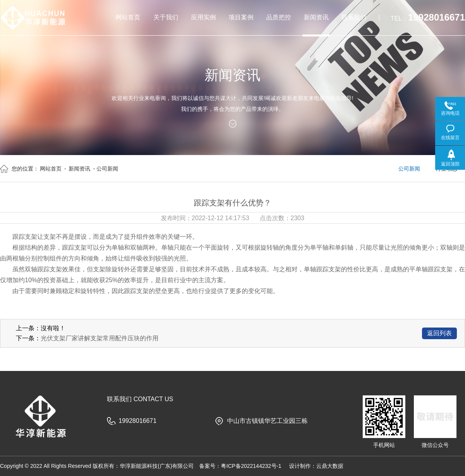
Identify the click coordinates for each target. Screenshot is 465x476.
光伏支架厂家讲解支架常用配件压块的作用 (100, 338)
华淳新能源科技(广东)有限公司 (157, 466)
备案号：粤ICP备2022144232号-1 (240, 466)
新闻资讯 (79, 169)
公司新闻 (409, 169)
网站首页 (51, 169)
